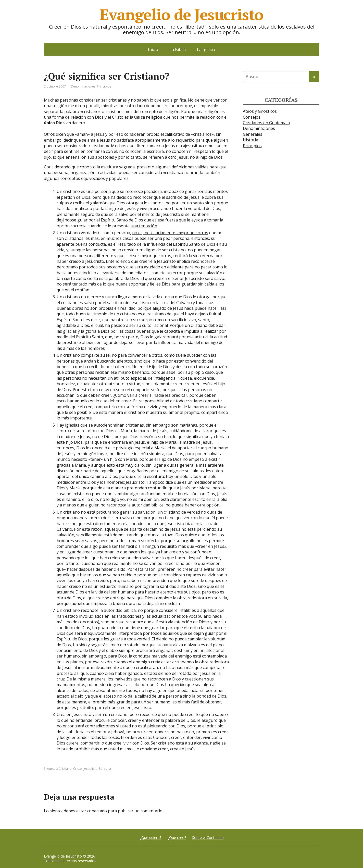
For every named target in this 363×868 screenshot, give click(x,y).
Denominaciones (83, 86)
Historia (251, 140)
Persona (105, 769)
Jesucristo (90, 769)
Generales (253, 134)
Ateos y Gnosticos (260, 111)
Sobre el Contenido (208, 838)
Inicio (153, 49)
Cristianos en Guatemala (266, 123)
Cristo (78, 769)
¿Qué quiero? (150, 838)
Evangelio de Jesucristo (63, 856)
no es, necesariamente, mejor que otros (170, 233)
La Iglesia (206, 49)
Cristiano (65, 769)
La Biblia (178, 49)
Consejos (252, 117)
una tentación (144, 226)
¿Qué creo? (177, 838)
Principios (104, 86)
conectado (97, 811)
